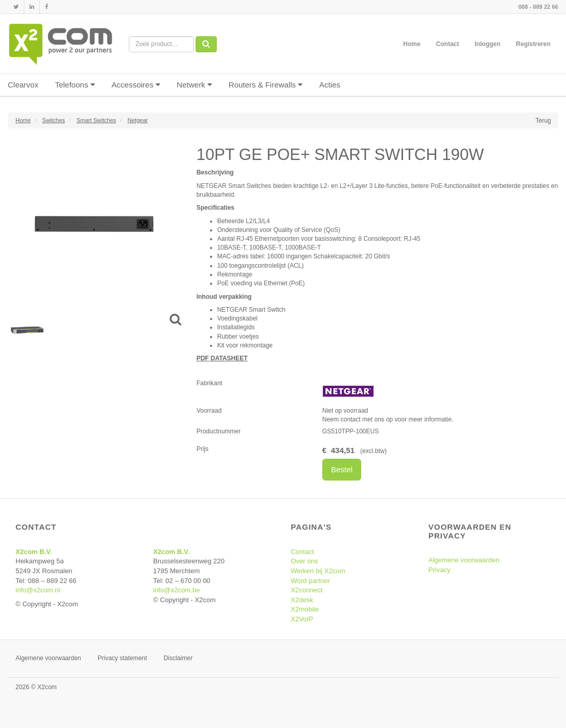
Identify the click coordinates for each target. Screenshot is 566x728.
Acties (330, 85)
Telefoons (75, 85)
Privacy (440, 570)
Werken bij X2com (318, 571)
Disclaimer (178, 658)
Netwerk (195, 85)
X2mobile (305, 609)
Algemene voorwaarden (464, 560)
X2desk (302, 600)
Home (412, 44)
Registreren (533, 44)
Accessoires (136, 85)
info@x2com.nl (38, 590)
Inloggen (487, 44)
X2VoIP (302, 619)
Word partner (310, 581)
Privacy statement (122, 658)
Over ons (304, 561)
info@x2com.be (177, 590)
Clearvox (23, 85)
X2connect (307, 590)
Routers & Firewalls (266, 85)
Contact (448, 44)
